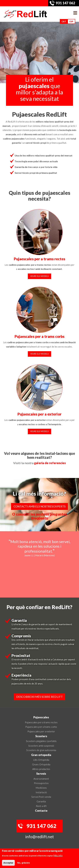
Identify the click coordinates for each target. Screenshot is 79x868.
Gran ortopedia (41, 755)
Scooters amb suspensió (41, 746)
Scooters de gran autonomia (41, 750)
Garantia (41, 801)
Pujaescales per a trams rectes (40, 259)
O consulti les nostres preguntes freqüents (39, 516)
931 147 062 (65, 3)
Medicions (41, 788)
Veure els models (40, 276)
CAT (64, 21)
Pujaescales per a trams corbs (40, 336)
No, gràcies (24, 863)
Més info (58, 855)
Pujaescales (41, 717)
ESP (71, 21)
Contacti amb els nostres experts (39, 506)
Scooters (41, 736)
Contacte (41, 811)
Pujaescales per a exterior (39, 414)
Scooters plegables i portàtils (41, 741)
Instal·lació (41, 792)
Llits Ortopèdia (41, 760)
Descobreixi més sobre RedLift (39, 697)
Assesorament (41, 779)
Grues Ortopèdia (41, 764)
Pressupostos (41, 783)
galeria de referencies (50, 463)
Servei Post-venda (41, 797)
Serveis (41, 774)
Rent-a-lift (41, 806)
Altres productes (41, 769)
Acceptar (8, 863)
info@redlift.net (39, 837)
